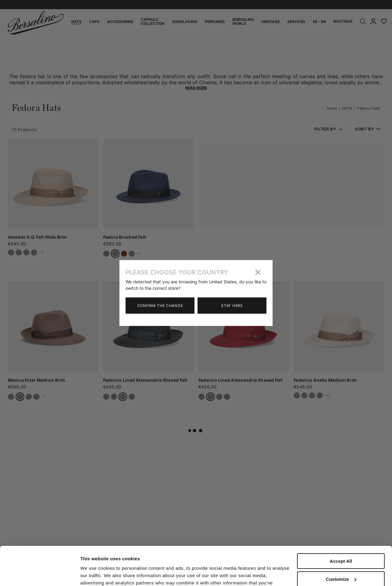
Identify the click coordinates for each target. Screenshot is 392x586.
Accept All (341, 528)
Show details (94, 574)
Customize (341, 546)
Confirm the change (160, 306)
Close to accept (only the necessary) (341, 566)
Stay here (232, 306)
